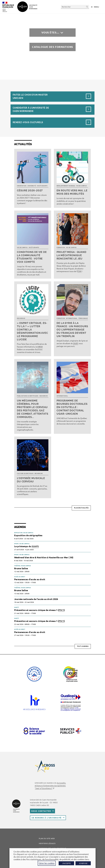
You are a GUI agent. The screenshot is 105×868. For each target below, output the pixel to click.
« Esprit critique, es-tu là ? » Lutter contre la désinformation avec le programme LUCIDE (32, 331)
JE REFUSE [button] (83, 863)
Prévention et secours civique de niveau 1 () (40, 610)
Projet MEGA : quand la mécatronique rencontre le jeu (72, 255)
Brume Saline (21, 568)
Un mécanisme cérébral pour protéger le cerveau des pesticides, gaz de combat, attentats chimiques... (33, 409)
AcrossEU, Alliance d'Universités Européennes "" (50, 786)
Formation (61, 248)
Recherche (21, 318)
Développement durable (66, 186)
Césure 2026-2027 (30, 190)
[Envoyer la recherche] (87, 7)
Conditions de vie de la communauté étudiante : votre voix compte (32, 257)
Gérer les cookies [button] (47, 863)
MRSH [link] (40, 347)
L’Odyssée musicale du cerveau (31, 480)
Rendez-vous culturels (28, 122)
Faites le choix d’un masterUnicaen (30, 96)
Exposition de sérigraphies (28, 535)
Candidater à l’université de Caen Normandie (31, 109)
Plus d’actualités (81, 508)
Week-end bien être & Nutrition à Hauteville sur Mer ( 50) (44, 557)
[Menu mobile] (95, 7)
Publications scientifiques (28, 396)
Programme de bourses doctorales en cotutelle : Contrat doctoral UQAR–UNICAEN (72, 407)
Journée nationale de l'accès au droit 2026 (36, 599)
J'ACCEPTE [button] (66, 863)
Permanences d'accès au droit (30, 579)
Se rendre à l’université (47, 818)
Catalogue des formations (52, 47)
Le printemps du (26, 546)
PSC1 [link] (61, 610)
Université (32, 186)
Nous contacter (41, 811)
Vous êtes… (50, 32)
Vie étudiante (42, 186)
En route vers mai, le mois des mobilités (72, 192)
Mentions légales (47, 843)
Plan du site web (47, 838)
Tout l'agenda (83, 646)
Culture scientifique (25, 474)
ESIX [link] (79, 271)
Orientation (22, 186)
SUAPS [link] (35, 546)
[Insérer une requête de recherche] (75, 7)
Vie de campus (81, 186)
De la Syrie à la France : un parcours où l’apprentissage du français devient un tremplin (72, 330)
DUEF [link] (76, 343)
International (72, 318)
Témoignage (83, 318)
